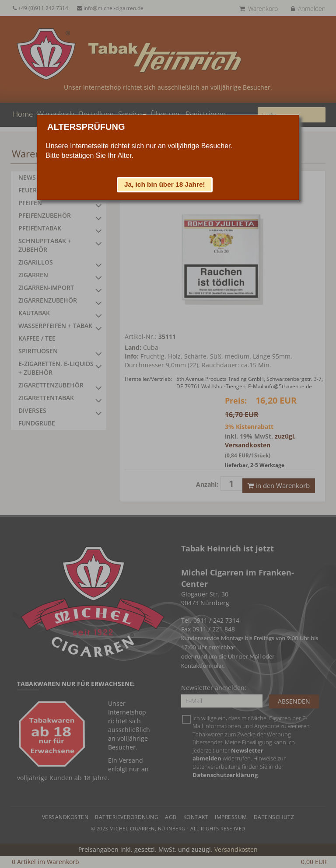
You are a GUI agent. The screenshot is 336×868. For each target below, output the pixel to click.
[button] (165, 185)
